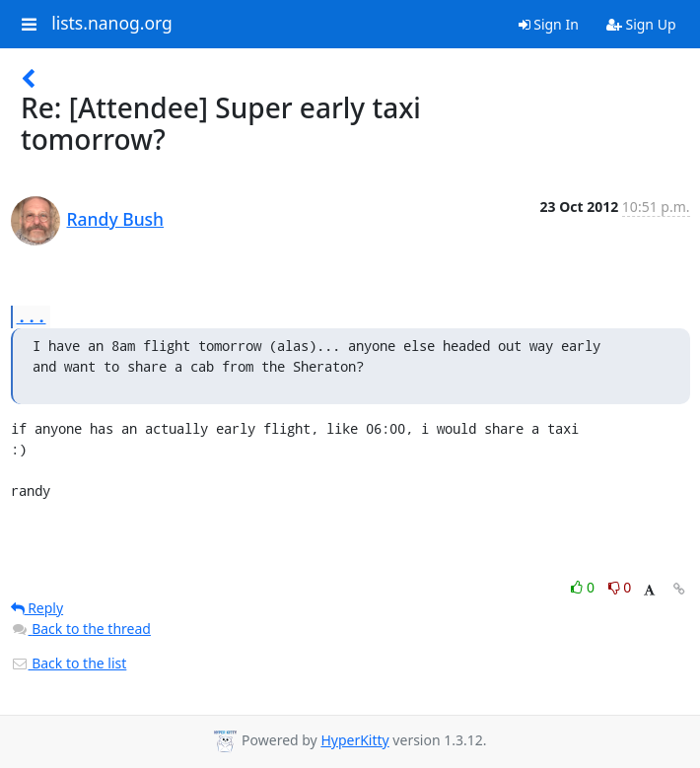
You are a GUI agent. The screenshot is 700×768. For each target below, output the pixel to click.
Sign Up (641, 24)
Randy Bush (116, 219)
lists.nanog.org (112, 24)
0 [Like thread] (584, 587)
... (32, 316)
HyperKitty (354, 740)
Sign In (549, 24)
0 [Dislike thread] (620, 587)
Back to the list (69, 663)
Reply (37, 608)
